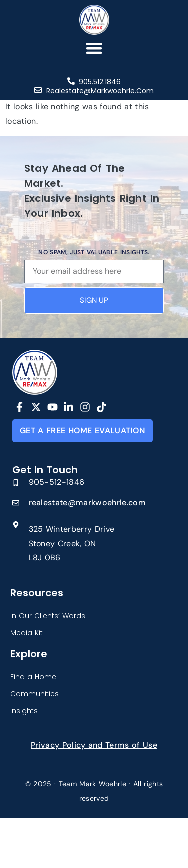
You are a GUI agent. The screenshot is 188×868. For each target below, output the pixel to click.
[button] (94, 48)
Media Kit (26, 633)
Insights (24, 711)
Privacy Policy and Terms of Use (94, 745)
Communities (34, 694)
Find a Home (33, 677)
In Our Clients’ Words (48, 616)
